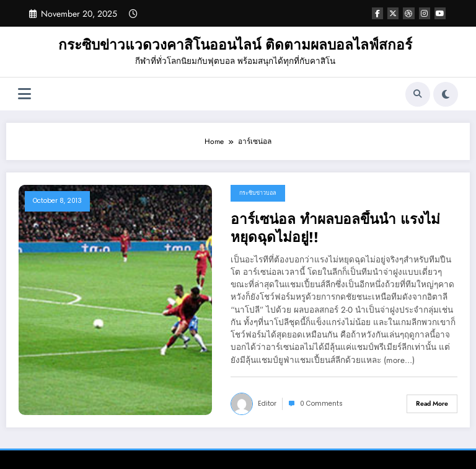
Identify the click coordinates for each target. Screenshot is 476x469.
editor (267, 404)
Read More (432, 404)
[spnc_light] (446, 94)
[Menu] (24, 94)
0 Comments (321, 404)
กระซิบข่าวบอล (258, 193)
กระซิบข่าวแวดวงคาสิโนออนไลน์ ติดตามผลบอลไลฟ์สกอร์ (235, 45)
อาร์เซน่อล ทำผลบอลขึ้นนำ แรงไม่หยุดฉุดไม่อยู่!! (335, 229)
